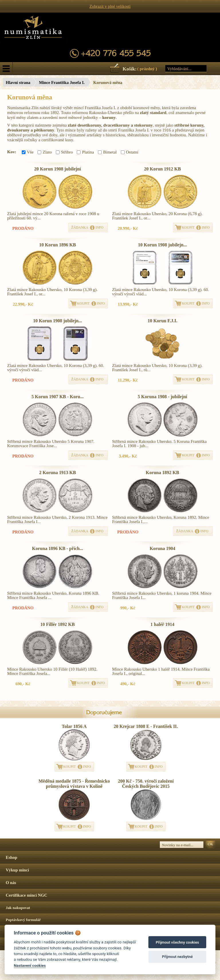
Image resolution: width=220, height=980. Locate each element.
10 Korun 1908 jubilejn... (163, 245)
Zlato (45, 152)
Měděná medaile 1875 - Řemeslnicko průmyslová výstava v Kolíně (74, 784)
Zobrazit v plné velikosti (110, 6)
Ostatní (130, 152)
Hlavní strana (18, 83)
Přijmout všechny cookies (177, 942)
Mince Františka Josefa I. (62, 83)
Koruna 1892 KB (162, 473)
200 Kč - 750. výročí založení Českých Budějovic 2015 (146, 784)
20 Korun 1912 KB (162, 169)
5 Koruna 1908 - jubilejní (162, 397)
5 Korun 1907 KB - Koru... (58, 397)
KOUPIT (188, 227)
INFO (99, 227)
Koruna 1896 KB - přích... (58, 548)
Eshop (11, 857)
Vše (28, 152)
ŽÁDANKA (80, 227)
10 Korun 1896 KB (58, 245)
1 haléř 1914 (162, 624)
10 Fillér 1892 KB (58, 624)
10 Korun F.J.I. (162, 321)
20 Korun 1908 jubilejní (57, 169)
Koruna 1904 (162, 548)
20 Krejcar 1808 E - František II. (146, 726)
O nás (11, 883)
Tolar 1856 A (74, 726)
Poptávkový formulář (23, 920)
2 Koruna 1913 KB (58, 473)
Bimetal (107, 152)
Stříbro (64, 152)
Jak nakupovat (18, 908)
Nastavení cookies (30, 965)
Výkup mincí (17, 870)
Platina (85, 152)
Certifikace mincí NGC (26, 895)
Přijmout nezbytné (177, 957)
